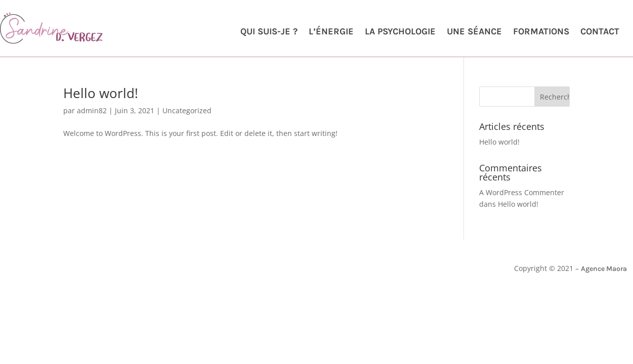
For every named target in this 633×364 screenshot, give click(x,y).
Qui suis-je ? (269, 32)
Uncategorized (187, 110)
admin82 (92, 110)
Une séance (474, 32)
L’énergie (331, 32)
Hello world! (101, 93)
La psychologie (400, 32)
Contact (600, 32)
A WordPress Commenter (522, 192)
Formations (541, 32)
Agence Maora (604, 269)
